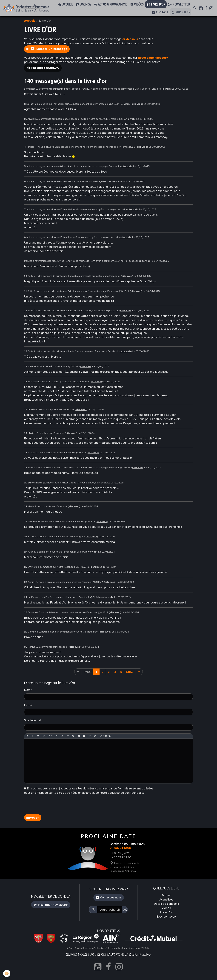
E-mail (28, 705)
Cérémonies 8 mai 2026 (127, 844)
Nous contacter (166, 916)
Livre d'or (156, 5)
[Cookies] (7, 973)
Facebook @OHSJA (45, 68)
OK (125, 909)
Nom (27, 690)
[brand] (26, 8)
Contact (160, 12)
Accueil (66, 5)
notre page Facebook (153, 58)
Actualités (166, 899)
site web (165, 89)
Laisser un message (49, 49)
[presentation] (48, 805)
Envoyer (33, 818)
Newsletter (179, 5)
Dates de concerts (166, 904)
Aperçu (105, 736)
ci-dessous (130, 39)
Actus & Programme (110, 5)
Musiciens (180, 12)
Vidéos (137, 5)
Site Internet (33, 720)
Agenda (83, 5)
